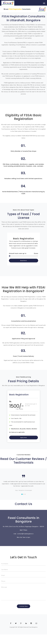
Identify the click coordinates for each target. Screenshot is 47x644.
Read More (24, 261)
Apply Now (23, 438)
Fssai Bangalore (33, 627)
